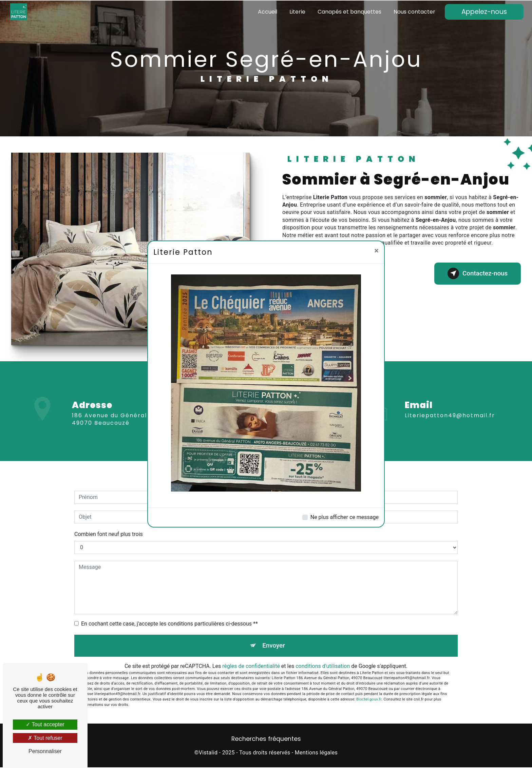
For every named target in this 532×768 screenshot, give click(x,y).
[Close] (376, 251)
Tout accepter (45, 724)
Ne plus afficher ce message (345, 517)
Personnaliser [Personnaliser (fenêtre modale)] (45, 751)
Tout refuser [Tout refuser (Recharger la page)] (45, 738)
